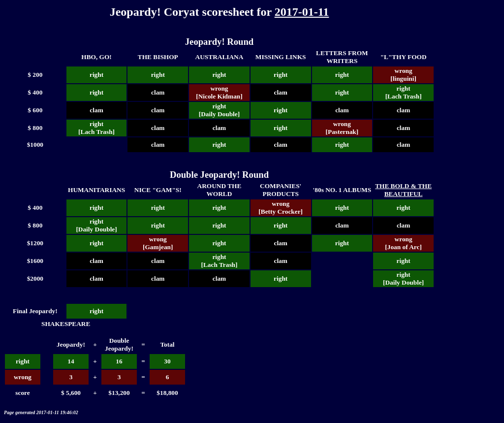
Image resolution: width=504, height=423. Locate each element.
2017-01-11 (302, 12)
